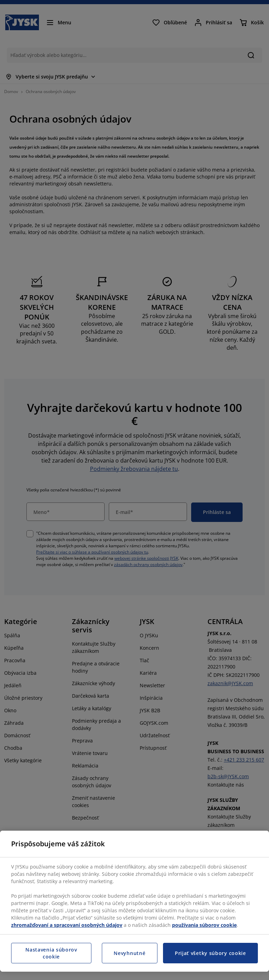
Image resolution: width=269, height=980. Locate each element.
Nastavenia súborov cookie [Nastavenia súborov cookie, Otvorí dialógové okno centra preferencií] (51, 953)
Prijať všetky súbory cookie (210, 953)
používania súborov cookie (204, 925)
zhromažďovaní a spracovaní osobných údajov (67, 925)
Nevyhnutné (129, 953)
